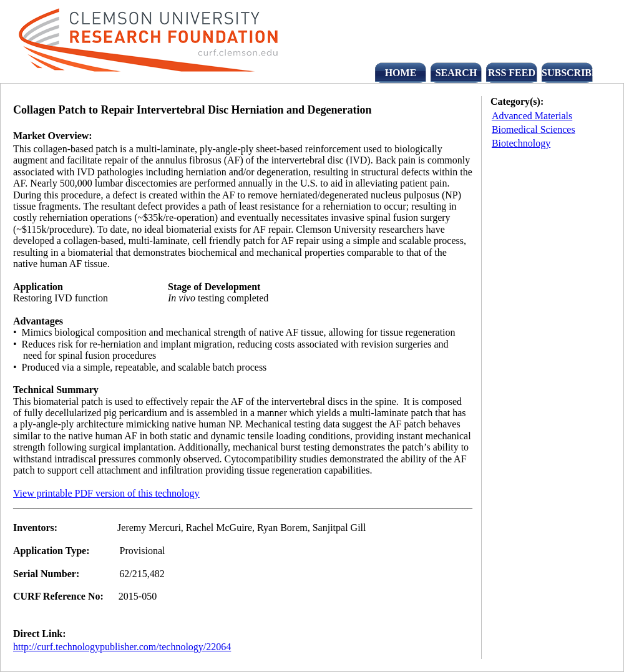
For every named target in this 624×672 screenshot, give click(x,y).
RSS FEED (512, 73)
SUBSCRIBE (567, 73)
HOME (401, 73)
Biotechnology (521, 143)
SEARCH (456, 73)
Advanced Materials (532, 116)
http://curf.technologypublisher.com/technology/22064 (122, 647)
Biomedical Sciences (534, 129)
